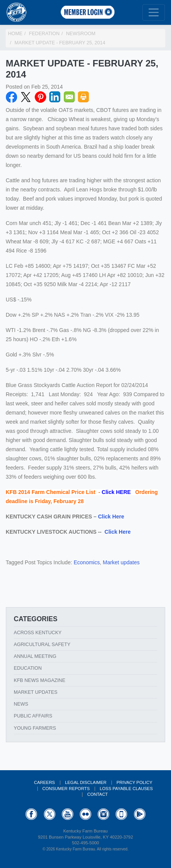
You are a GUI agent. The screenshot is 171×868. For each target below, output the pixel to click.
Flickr (85, 814)
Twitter (26, 97)
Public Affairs (33, 716)
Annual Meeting (35, 656)
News (21, 704)
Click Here (111, 517)
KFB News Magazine (40, 680)
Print (84, 97)
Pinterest (40, 97)
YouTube (68, 814)
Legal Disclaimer (86, 782)
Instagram (103, 814)
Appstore (121, 814)
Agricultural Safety (42, 645)
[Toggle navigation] (154, 12)
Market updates (121, 562)
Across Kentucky (38, 633)
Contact (97, 794)
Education (28, 668)
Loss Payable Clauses (126, 789)
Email (69, 97)
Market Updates (35, 692)
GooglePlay (140, 814)
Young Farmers (35, 728)
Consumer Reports (66, 789)
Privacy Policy (134, 782)
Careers (44, 782)
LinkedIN (55, 97)
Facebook (11, 97)
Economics (87, 562)
